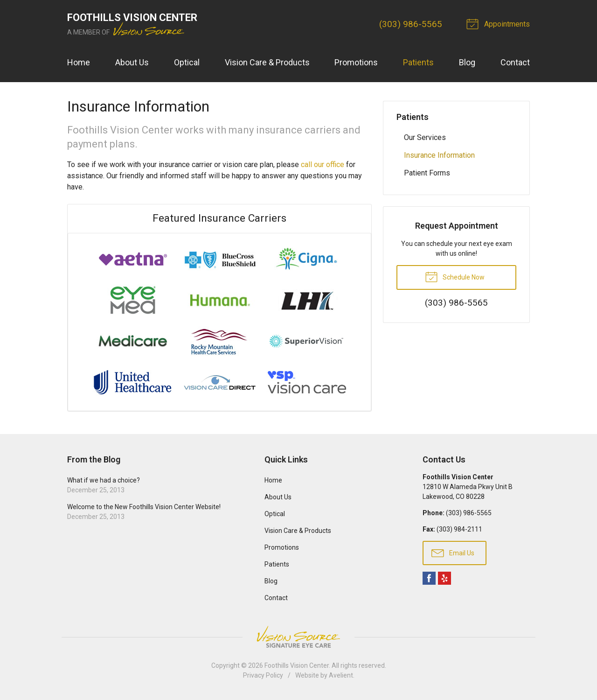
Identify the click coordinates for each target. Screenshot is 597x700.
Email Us (453, 553)
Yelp (444, 578)
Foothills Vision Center (297, 665)
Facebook (429, 578)
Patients (418, 62)
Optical (187, 62)
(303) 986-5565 (411, 24)
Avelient (341, 675)
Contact (515, 62)
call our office (323, 164)
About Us (132, 62)
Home (79, 62)
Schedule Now (455, 276)
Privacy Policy (263, 675)
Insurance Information (439, 155)
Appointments (500, 23)
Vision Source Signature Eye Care (298, 637)
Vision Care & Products (267, 62)
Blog (467, 62)
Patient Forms (427, 173)
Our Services (425, 137)
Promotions (356, 62)
